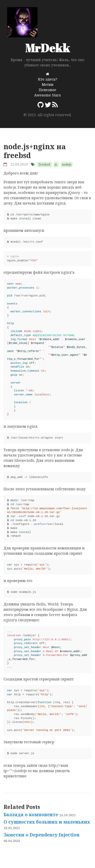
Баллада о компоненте (40, 814)
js (56, 164)
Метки (48, 84)
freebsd (44, 164)
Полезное (48, 90)
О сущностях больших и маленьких (47, 824)
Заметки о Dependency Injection (42, 837)
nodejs (67, 164)
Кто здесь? (48, 79)
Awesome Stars (48, 95)
